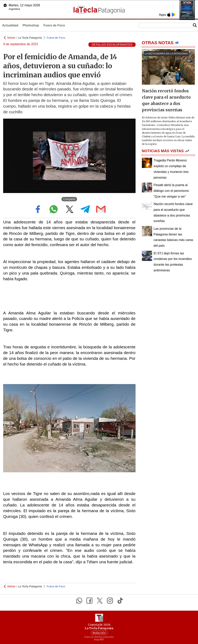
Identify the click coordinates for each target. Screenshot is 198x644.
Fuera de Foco (54, 25)
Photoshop (31, 25)
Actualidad (10, 25)
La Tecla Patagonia (30, 38)
